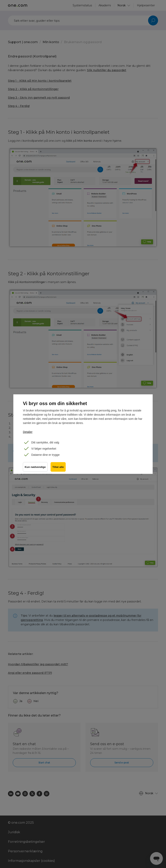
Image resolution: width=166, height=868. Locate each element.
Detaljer (28, 432)
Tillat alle (58, 467)
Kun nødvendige (35, 467)
